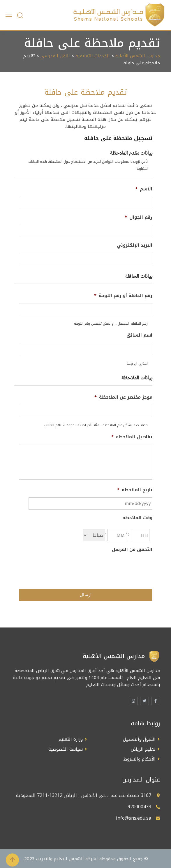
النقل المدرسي (55, 56)
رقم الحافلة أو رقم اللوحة (123, 296)
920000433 (139, 807)
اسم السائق (139, 335)
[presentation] (108, 568)
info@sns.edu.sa (134, 818)
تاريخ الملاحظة (135, 490)
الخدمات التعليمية (93, 56)
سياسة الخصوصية (66, 749)
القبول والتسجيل (139, 739)
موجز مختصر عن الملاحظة (123, 397)
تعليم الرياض (143, 749)
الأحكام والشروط (140, 759)
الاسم (144, 189)
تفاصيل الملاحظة (132, 437)
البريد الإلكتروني (135, 245)
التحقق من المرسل (132, 550)
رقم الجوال (139, 218)
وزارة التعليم (71, 739)
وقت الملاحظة (137, 518)
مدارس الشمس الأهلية (138, 56)
